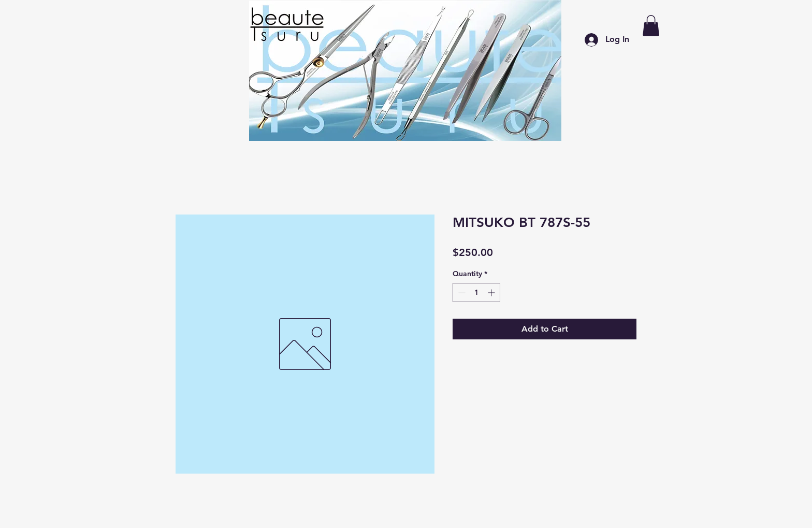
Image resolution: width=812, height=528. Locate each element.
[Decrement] (461, 292)
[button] (651, 26)
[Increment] (492, 292)
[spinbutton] (476, 292)
